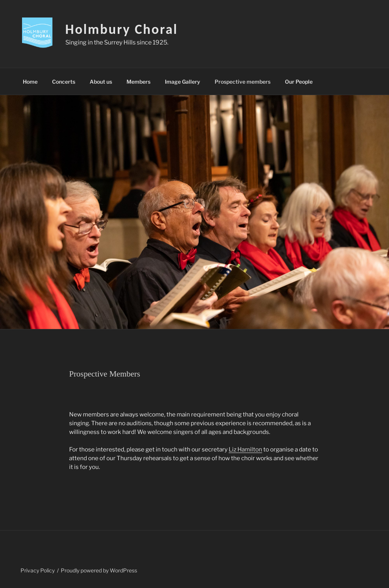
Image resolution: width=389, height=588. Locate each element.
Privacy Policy (38, 570)
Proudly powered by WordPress (99, 570)
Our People (299, 82)
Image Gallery (183, 82)
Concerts (64, 82)
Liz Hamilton (245, 449)
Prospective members (243, 82)
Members (138, 82)
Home (30, 82)
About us (101, 82)
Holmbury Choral (122, 29)
